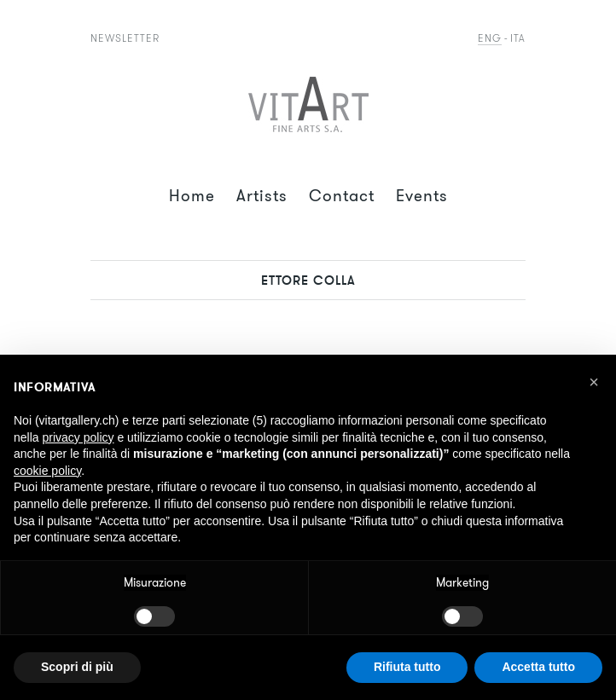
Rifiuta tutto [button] (407, 667)
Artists (262, 196)
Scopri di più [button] (77, 667)
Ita (518, 38)
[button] (594, 382)
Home (192, 196)
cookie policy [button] (47, 471)
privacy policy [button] (78, 437)
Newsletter (125, 38)
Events (422, 196)
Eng (490, 38)
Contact (342, 196)
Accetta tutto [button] (538, 667)
